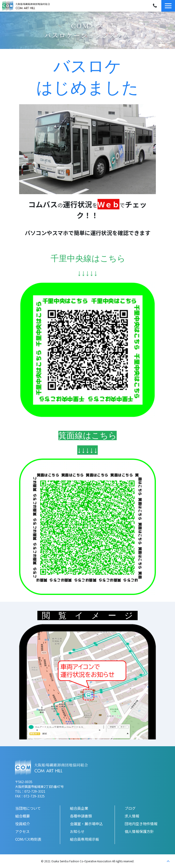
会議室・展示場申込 (86, 824)
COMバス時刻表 (28, 839)
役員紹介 (23, 824)
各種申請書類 (81, 816)
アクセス (22, 831)
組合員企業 (79, 808)
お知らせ (77, 831)
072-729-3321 (155, 6)
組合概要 (23, 816)
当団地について (28, 808)
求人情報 (132, 816)
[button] (168, 6)
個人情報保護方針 (139, 831)
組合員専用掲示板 (85, 839)
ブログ (130, 808)
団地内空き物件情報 (141, 824)
